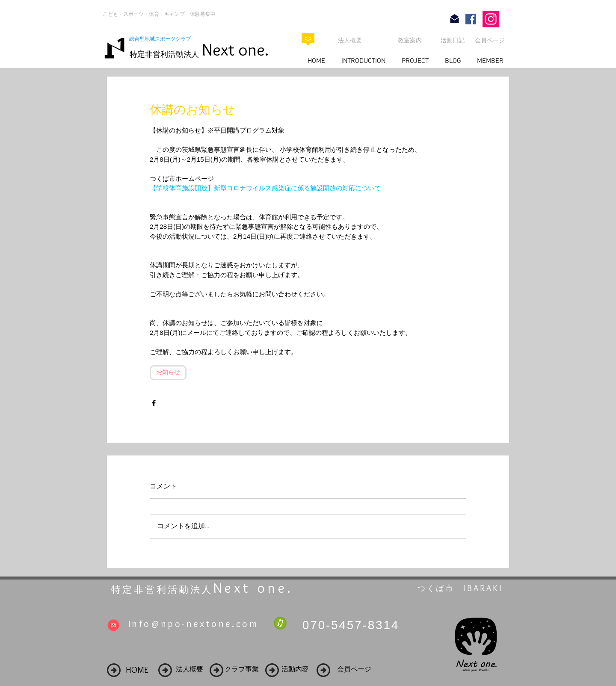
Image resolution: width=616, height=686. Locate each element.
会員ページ (490, 40)
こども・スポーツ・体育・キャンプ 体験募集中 (159, 14)
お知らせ (168, 373)
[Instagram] (491, 19)
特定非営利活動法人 (164, 54)
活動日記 (453, 40)
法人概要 (350, 40)
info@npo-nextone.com (193, 624)
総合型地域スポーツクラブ (163, 39)
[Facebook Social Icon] (471, 19)
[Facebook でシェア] (154, 403)
